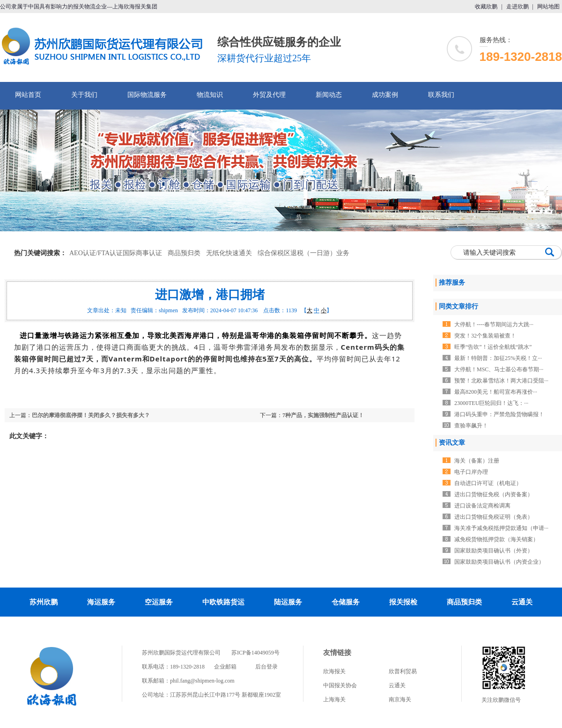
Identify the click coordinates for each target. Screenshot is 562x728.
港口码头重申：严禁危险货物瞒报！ (499, 414)
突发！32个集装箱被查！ (485, 336)
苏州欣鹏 (44, 602)
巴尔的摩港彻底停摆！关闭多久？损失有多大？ (91, 415)
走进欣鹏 (518, 7)
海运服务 (101, 602)
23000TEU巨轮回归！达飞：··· (491, 403)
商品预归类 (184, 253)
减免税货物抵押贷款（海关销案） (496, 539)
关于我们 (84, 95)
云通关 (522, 602)
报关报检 (403, 602)
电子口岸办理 (471, 472)
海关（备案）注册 (477, 461)
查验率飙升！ (471, 426)
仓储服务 (346, 602)
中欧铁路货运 (223, 602)
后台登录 (266, 667)
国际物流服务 (147, 95)
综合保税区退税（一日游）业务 (303, 253)
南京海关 (400, 699)
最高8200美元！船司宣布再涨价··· (496, 392)
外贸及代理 (269, 95)
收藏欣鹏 (486, 7)
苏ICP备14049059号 (255, 653)
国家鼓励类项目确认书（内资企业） (499, 562)
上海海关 (334, 699)
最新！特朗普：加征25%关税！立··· (498, 358)
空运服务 (159, 602)
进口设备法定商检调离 (482, 506)
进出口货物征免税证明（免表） (494, 517)
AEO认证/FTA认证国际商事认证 (116, 253)
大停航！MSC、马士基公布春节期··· (499, 369)
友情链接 (337, 653)
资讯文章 (452, 443)
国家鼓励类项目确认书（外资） (494, 551)
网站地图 (548, 7)
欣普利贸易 (403, 671)
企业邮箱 (225, 667)
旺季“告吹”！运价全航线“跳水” (493, 347)
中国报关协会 (340, 685)
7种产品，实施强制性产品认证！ (323, 415)
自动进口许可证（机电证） (488, 483)
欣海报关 (334, 671)
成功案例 (385, 95)
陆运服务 (288, 602)
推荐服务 (452, 283)
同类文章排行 (458, 306)
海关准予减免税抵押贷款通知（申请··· (501, 528)
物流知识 (210, 95)
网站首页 (28, 95)
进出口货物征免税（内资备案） (494, 494)
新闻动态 (329, 95)
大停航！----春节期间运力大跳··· (494, 324)
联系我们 (441, 95)
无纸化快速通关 (229, 253)
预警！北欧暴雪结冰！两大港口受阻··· (501, 381)
